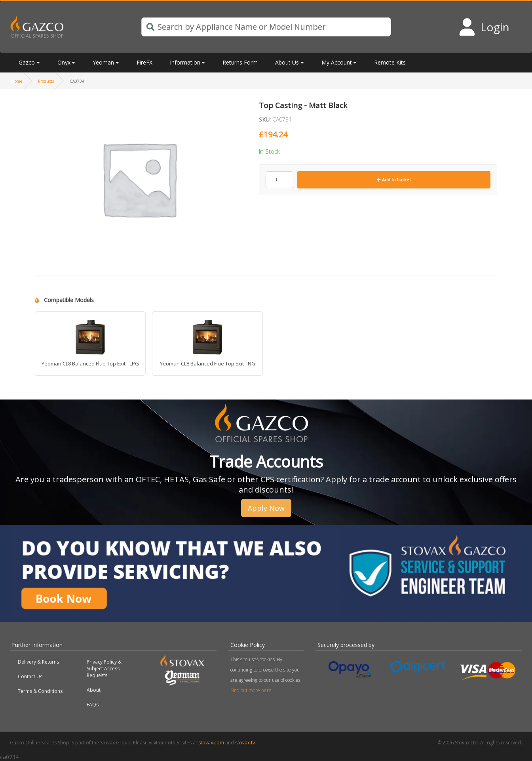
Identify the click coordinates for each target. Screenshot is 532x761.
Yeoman (103, 62)
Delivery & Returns (38, 662)
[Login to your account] (484, 27)
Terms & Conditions (40, 691)
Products (46, 81)
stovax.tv (245, 743)
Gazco (27, 62)
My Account (337, 62)
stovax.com (211, 743)
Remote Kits (390, 62)
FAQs (93, 705)
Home (17, 81)
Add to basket (394, 180)
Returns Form (240, 62)
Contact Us (30, 676)
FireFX (144, 62)
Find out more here (251, 690)
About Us (287, 62)
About (94, 690)
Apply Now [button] (266, 508)
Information (185, 62)
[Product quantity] (279, 180)
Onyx (64, 62)
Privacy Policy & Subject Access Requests (104, 669)
